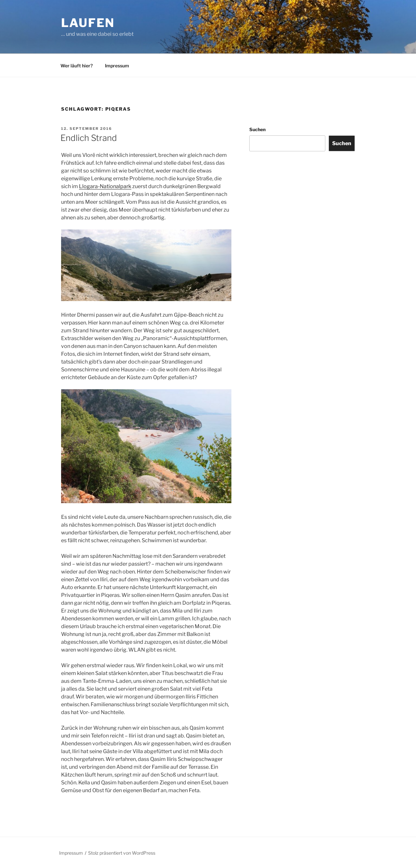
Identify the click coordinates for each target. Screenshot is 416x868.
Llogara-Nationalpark (105, 186)
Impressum (117, 66)
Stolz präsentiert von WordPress (122, 853)
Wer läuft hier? (77, 66)
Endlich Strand (89, 138)
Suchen (257, 129)
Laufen (88, 23)
